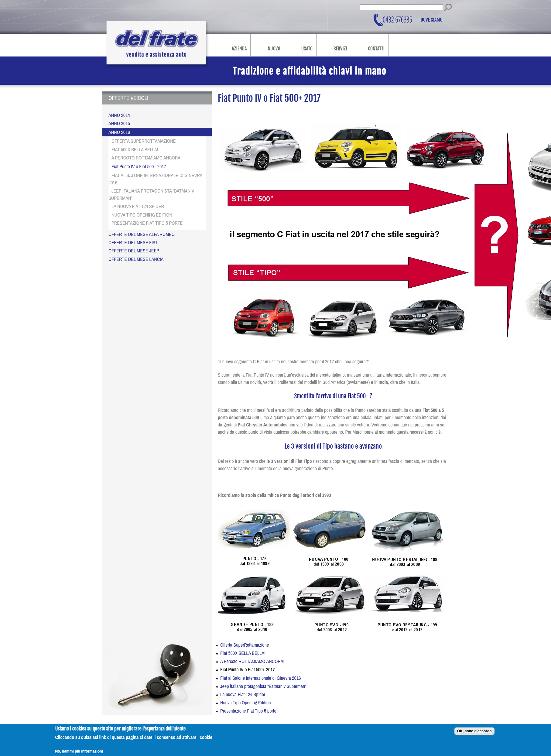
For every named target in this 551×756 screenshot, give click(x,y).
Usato (307, 49)
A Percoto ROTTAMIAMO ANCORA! (252, 661)
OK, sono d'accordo (474, 734)
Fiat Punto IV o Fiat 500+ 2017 (248, 669)
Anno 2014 (119, 115)
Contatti (376, 49)
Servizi (340, 49)
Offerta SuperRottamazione (245, 645)
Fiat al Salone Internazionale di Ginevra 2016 (261, 678)
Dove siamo (432, 20)
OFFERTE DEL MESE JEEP (134, 251)
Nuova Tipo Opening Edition (246, 703)
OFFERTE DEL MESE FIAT (133, 242)
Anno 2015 (119, 123)
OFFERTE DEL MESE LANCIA (136, 259)
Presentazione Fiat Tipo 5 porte (248, 711)
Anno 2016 (119, 132)
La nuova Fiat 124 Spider (243, 694)
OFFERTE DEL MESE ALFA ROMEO (142, 234)
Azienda (239, 49)
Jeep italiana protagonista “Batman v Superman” (263, 686)
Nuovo (274, 49)
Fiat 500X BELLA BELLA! (243, 653)
